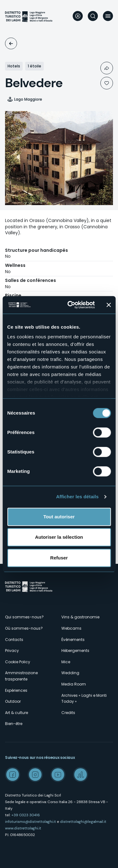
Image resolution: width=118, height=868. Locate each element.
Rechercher (93, 16)
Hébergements (75, 651)
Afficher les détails (77, 497)
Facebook (13, 775)
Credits (68, 713)
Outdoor (13, 701)
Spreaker (81, 775)
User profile (78, 16)
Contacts (14, 640)
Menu (108, 16)
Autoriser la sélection (59, 537)
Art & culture (17, 713)
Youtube (58, 775)
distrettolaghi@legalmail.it (83, 822)
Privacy (12, 651)
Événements (73, 640)
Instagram (35, 775)
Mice (66, 662)
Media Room (74, 684)
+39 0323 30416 (26, 815)
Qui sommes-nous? (24, 617)
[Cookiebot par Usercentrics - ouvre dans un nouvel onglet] (70, 305)
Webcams (71, 628)
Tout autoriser (59, 517)
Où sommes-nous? (24, 628)
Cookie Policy (18, 662)
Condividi (107, 68)
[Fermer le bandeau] (109, 305)
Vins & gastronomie (80, 617)
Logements (11, 43)
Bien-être (14, 724)
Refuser (59, 558)
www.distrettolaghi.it (23, 828)
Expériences (16, 690)
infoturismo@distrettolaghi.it (31, 822)
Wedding (70, 673)
